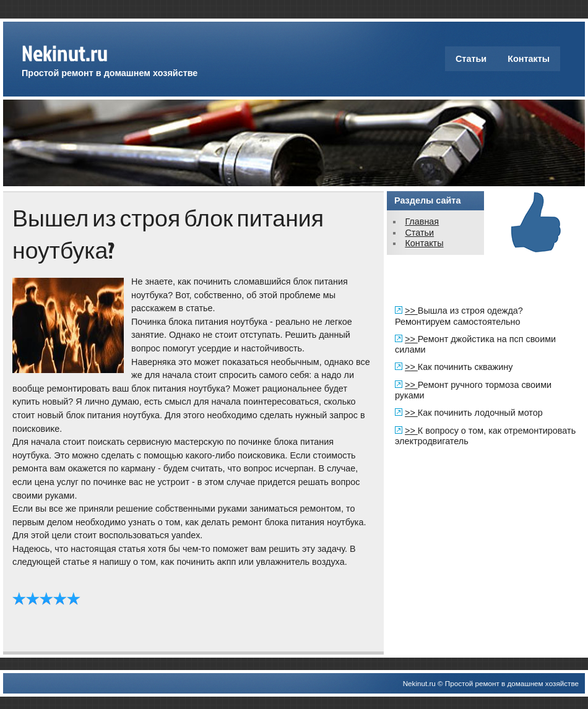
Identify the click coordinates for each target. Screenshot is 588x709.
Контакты (529, 59)
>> (411, 311)
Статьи (471, 59)
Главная (422, 221)
